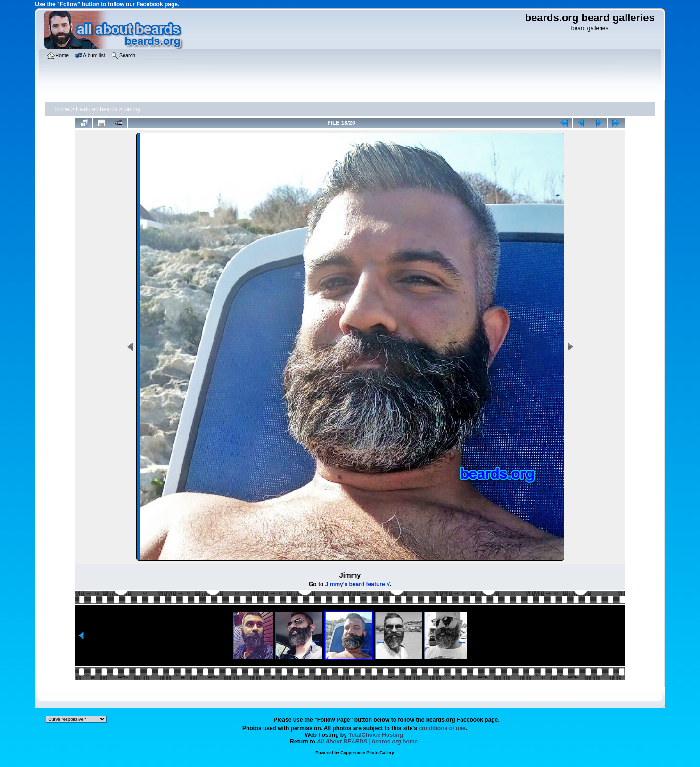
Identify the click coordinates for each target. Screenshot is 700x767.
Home (62, 109)
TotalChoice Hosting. (376, 735)
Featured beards (97, 109)
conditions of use (442, 728)
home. (368, 742)
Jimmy (132, 109)
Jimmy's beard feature (355, 584)
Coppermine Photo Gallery (367, 753)
